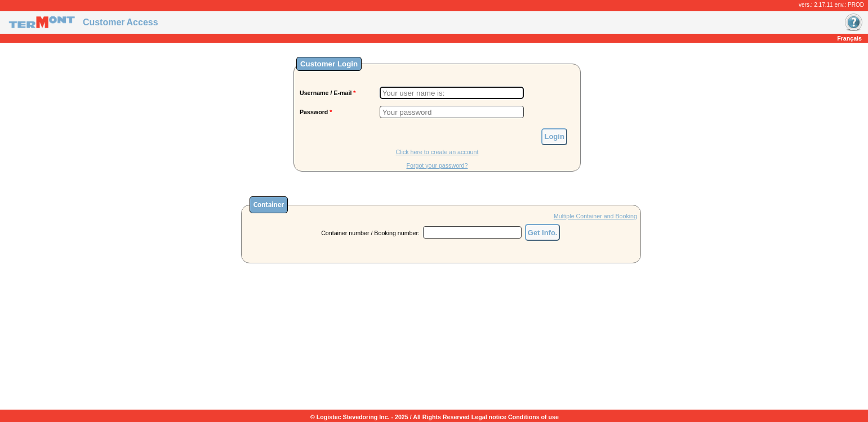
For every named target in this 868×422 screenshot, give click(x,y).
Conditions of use (533, 417)
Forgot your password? (437, 165)
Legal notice (489, 417)
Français (849, 38)
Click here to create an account (437, 152)
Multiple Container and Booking (595, 216)
